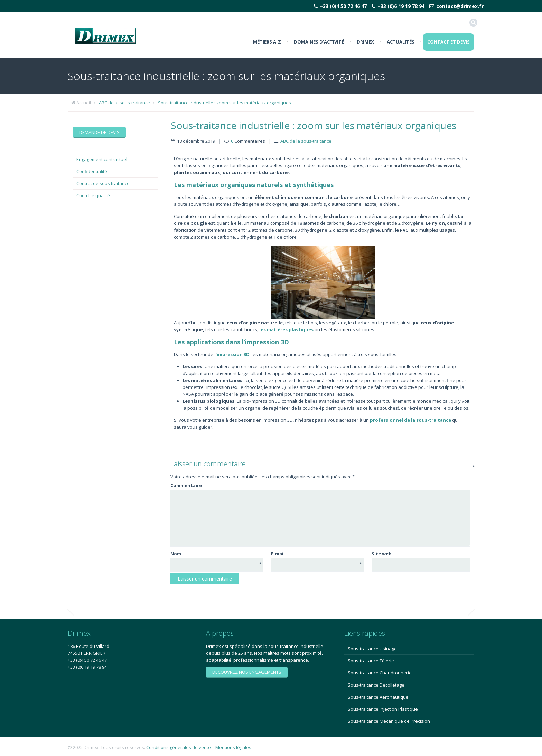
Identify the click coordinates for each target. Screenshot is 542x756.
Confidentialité (92, 171)
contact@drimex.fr (460, 6)
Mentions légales (233, 747)
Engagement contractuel (102, 159)
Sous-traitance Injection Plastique (383, 709)
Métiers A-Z (267, 42)
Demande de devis (99, 132)
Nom (216, 554)
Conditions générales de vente (179, 747)
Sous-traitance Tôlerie (371, 661)
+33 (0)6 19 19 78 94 (401, 6)
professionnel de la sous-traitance (410, 420)
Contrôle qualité (93, 195)
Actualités (401, 42)
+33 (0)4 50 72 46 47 (343, 6)
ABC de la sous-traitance (124, 103)
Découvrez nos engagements (247, 672)
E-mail (316, 554)
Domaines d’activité (319, 42)
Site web (382, 554)
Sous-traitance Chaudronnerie (380, 673)
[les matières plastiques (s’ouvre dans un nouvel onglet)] (286, 329)
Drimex (365, 42)
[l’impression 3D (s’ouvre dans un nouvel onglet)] (232, 354)
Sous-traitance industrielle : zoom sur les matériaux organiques (225, 103)
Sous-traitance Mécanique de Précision (389, 721)
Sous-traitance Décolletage (376, 685)
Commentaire (320, 485)
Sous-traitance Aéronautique (378, 697)
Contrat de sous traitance (103, 183)
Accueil (84, 103)
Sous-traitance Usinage (372, 649)
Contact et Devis (448, 42)
